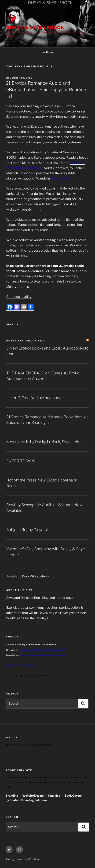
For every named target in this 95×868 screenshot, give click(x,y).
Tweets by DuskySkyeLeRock (28, 576)
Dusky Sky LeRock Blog (26, 341)
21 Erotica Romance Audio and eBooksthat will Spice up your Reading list (46, 89)
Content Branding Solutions (28, 800)
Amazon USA (27, 655)
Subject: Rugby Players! (27, 530)
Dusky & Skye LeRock (35, 28)
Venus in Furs (60, 178)
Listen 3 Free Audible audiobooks (36, 398)
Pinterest (19, 665)
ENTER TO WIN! (21, 461)
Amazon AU (59, 650)
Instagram (30, 665)
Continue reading (19, 297)
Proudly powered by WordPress (23, 859)
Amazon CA (48, 650)
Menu (48, 52)
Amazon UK (37, 650)
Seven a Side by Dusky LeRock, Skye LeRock (45, 442)
